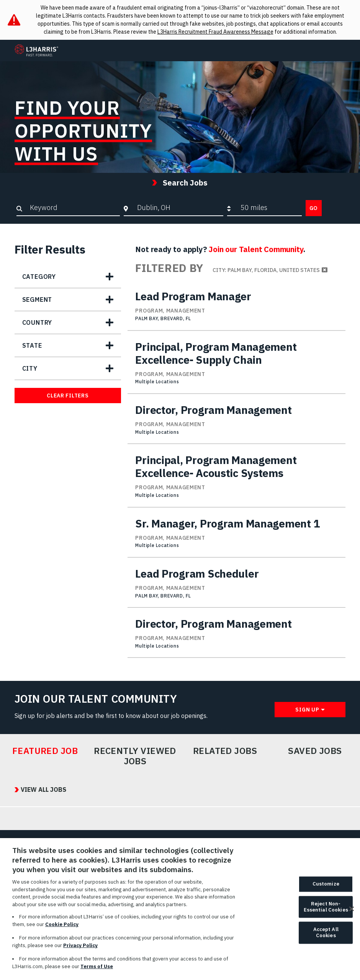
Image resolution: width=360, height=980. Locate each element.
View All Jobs (43, 790)
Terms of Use (97, 970)
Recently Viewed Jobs (135, 756)
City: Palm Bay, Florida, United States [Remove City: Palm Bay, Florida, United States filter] (266, 270)
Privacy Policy (80, 949)
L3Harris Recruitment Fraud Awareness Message (215, 32)
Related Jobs (225, 751)
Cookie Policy (62, 928)
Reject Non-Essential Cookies (326, 911)
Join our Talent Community (256, 249)
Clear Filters (68, 396)
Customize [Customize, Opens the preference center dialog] (326, 888)
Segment (37, 300)
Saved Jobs (315, 751)
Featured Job (45, 751)
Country (37, 322)
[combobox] (178, 208)
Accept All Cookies (326, 937)
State (32, 345)
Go (314, 208)
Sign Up (307, 710)
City (30, 368)
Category (39, 277)
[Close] (352, 913)
